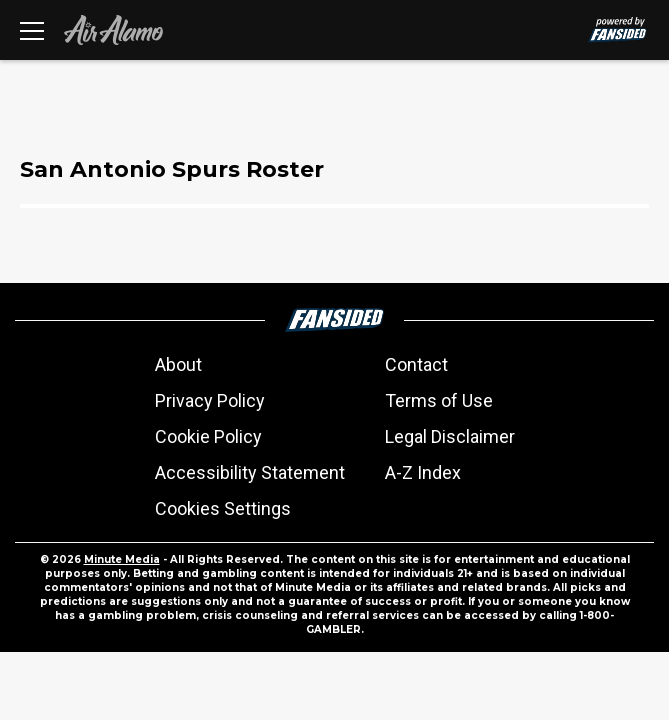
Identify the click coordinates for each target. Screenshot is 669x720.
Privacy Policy (210, 400)
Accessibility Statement (250, 472)
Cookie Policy (208, 436)
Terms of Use (439, 400)
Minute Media (122, 559)
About (178, 364)
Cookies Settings (223, 508)
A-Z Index (423, 472)
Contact (416, 364)
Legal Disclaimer (450, 436)
